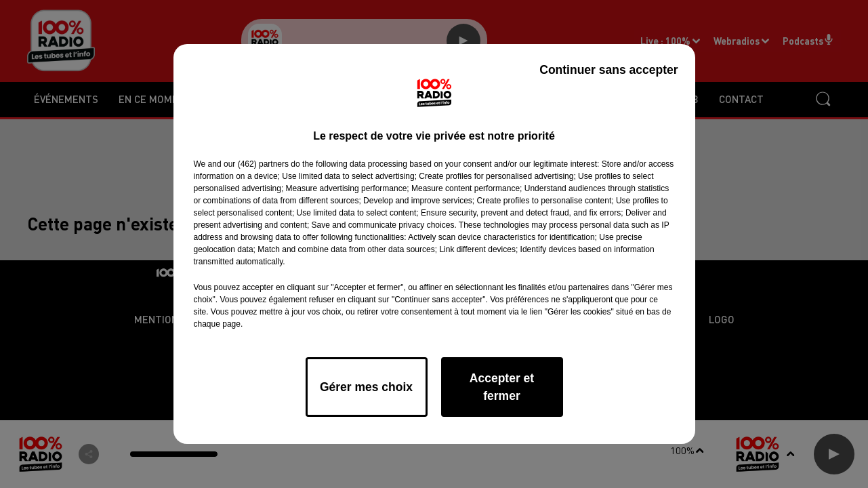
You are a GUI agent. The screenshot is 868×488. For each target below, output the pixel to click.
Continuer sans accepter (608, 70)
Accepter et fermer (502, 387)
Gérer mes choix (366, 387)
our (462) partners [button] (256, 164)
